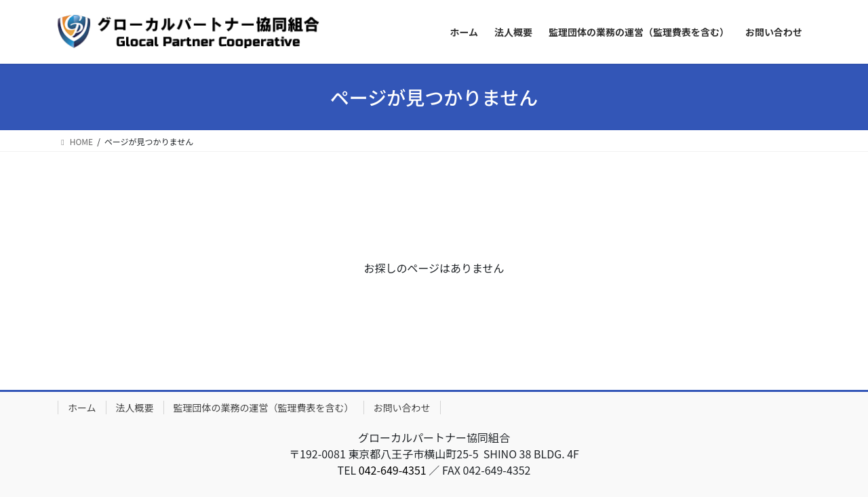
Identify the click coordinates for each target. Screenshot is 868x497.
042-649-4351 (393, 470)
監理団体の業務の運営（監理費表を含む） (264, 407)
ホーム (82, 407)
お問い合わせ (402, 407)
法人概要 (135, 407)
